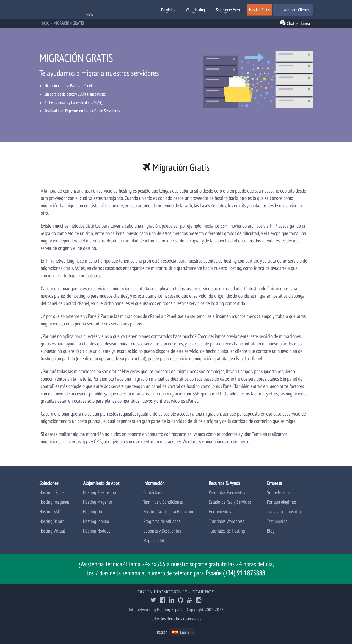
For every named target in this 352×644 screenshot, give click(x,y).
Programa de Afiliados (162, 521)
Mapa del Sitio (156, 541)
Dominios (168, 10)
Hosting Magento (98, 502)
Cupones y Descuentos (162, 531)
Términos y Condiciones (163, 502)
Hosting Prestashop (100, 492)
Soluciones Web (228, 10)
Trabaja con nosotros (285, 511)
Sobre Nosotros (280, 492)
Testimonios (277, 521)
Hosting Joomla (96, 521)
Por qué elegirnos (282, 502)
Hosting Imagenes (54, 502)
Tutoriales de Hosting (227, 531)
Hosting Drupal (96, 511)
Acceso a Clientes (293, 10)
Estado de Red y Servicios (230, 502)
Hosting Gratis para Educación (169, 511)
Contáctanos (154, 492)
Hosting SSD (50, 511)
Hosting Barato (52, 521)
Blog (271, 531)
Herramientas (220, 511)
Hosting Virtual (52, 531)
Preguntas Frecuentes (227, 492)
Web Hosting (195, 10)
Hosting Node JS (97, 531)
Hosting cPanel (52, 492)
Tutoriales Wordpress (226, 521)
